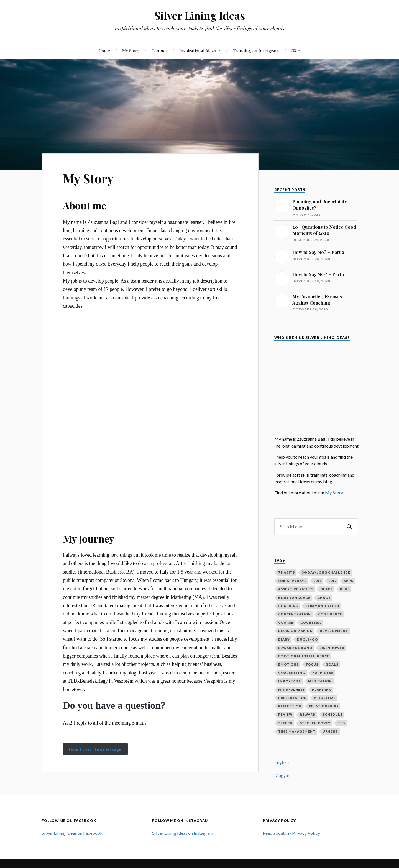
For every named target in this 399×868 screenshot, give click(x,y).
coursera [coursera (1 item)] (311, 622)
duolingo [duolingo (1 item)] (307, 639)
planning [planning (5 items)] (322, 689)
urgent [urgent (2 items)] (330, 731)
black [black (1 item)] (327, 589)
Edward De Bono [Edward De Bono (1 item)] (295, 648)
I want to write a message (95, 749)
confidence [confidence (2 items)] (330, 614)
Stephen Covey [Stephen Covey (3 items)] (315, 723)
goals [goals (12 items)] (332, 664)
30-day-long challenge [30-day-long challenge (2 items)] (326, 572)
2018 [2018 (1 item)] (318, 581)
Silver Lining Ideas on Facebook (72, 833)
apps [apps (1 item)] (348, 581)
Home (104, 51)
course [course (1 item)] (286, 622)
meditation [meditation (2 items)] (320, 681)
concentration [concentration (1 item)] (295, 614)
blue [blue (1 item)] (345, 589)
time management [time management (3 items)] (297, 731)
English (282, 762)
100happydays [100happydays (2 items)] (292, 581)
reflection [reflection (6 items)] (290, 706)
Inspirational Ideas (198, 51)
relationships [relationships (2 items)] (324, 706)
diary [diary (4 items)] (284, 639)
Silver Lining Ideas (200, 15)
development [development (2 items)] (334, 631)
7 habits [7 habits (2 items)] (287, 572)
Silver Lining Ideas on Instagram (183, 833)
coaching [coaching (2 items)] (288, 606)
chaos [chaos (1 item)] (324, 598)
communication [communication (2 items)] (322, 606)
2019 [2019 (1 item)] (332, 581)
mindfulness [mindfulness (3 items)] (291, 689)
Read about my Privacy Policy (291, 833)
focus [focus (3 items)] (312, 664)
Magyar (282, 775)
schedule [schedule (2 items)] (333, 714)
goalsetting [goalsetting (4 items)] (292, 673)
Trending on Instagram (256, 51)
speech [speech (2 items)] (285, 723)
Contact (159, 51)
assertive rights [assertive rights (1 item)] (296, 589)
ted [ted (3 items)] (342, 723)
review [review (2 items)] (285, 714)
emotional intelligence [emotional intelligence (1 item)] (304, 656)
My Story (131, 51)
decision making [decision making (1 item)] (295, 631)
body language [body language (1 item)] (294, 598)
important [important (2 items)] (290, 681)
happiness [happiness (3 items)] (323, 673)
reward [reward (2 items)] (308, 714)
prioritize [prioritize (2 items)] (325, 698)
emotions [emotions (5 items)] (288, 664)
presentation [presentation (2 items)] (292, 698)
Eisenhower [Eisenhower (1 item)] (332, 648)
